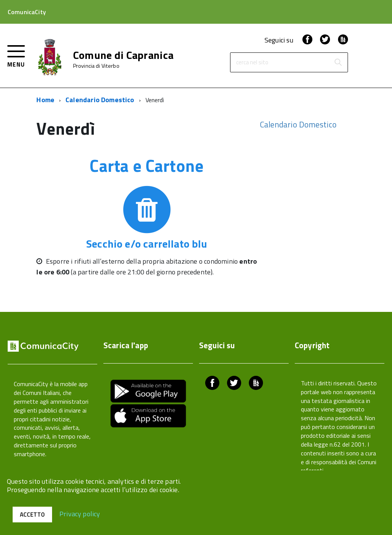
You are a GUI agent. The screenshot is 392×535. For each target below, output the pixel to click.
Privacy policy (80, 513)
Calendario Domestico (100, 100)
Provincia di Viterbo (96, 66)
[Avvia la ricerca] (338, 62)
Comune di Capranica (123, 55)
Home (45, 100)
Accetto (32, 515)
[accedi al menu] (16, 55)
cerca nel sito (252, 63)
